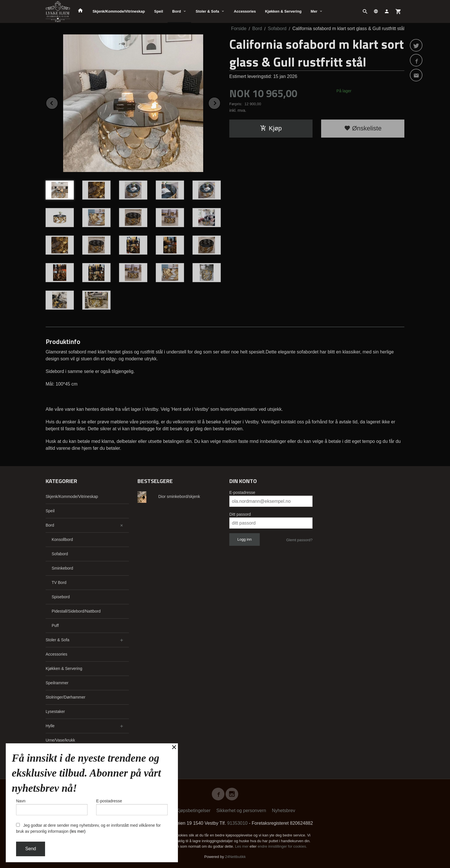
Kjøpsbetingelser (193, 811)
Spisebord (61, 597)
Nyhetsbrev (284, 811)
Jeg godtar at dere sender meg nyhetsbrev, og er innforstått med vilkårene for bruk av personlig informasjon (88, 828)
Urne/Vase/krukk (60, 740)
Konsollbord (62, 539)
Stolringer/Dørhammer (65, 697)
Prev (58, 102)
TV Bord (59, 582)
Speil (159, 11)
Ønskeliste (363, 128)
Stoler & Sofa (207, 11)
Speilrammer (57, 683)
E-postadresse (242, 492)
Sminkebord (62, 568)
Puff (55, 625)
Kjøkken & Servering (283, 11)
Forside (239, 29)
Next (220, 102)
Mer (314, 11)
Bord (176, 11)
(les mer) (78, 831)
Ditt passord (240, 514)
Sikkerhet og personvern (241, 811)
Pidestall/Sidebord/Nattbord (76, 611)
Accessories (245, 11)
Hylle (50, 726)
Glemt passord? (299, 540)
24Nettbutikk (235, 857)
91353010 (237, 823)
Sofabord (60, 554)
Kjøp (271, 128)
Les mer (242, 846)
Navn (52, 807)
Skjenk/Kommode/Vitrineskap (119, 11)
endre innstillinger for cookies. (282, 846)
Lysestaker (55, 711)
